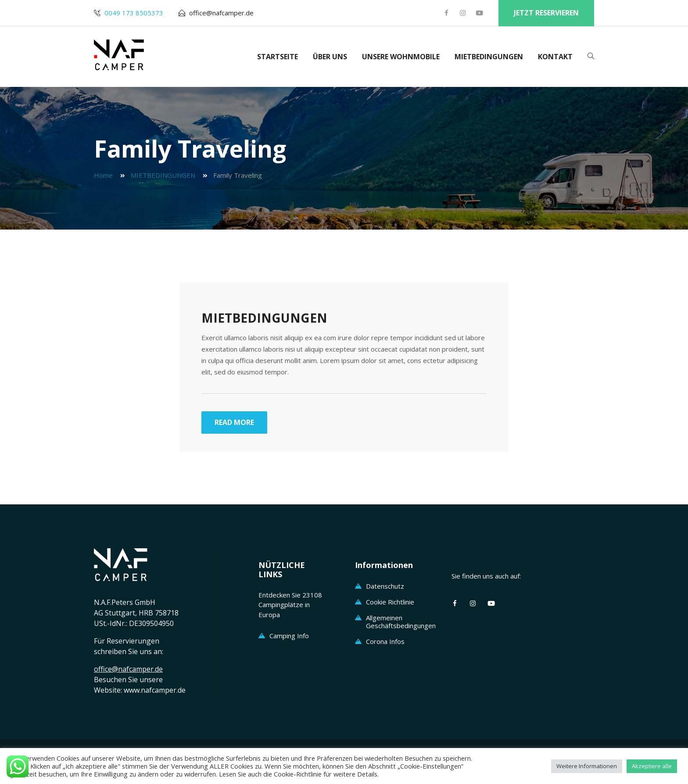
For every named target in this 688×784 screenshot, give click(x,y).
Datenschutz (385, 586)
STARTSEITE (278, 57)
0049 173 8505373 (134, 13)
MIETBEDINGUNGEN (489, 57)
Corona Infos (385, 641)
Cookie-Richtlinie (298, 774)
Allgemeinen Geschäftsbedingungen (401, 622)
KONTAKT (555, 57)
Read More (234, 422)
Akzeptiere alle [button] (652, 766)
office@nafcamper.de (221, 13)
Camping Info (289, 636)
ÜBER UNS (330, 57)
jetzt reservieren (546, 13)
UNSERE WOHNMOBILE (401, 57)
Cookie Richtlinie (390, 602)
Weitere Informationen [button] (587, 766)
